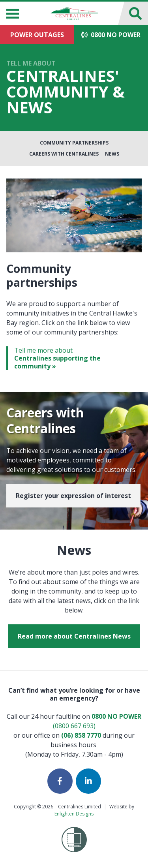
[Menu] (13, 14)
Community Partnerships (74, 143)
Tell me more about (78, 358)
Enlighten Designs (74, 814)
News (112, 154)
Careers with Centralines (64, 154)
